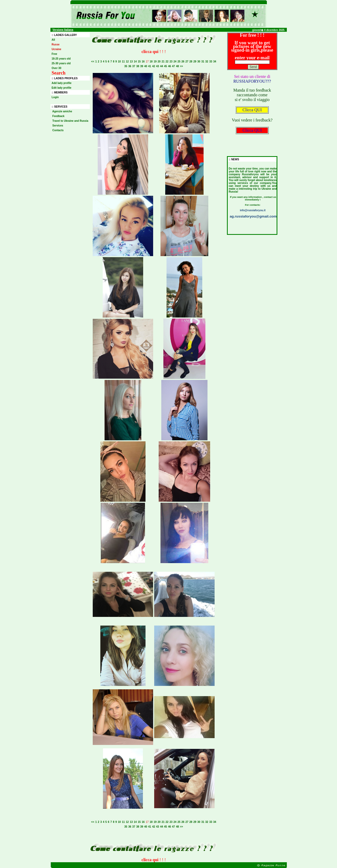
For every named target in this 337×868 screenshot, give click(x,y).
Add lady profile (62, 83)
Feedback (59, 116)
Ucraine (57, 49)
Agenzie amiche (62, 111)
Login (55, 97)
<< (93, 62)
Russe (56, 44)
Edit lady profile (62, 88)
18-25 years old (61, 59)
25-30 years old (61, 63)
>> (182, 66)
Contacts (58, 130)
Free (55, 54)
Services (58, 126)
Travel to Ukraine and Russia (70, 121)
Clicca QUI (252, 110)
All (53, 40)
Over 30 (57, 68)
